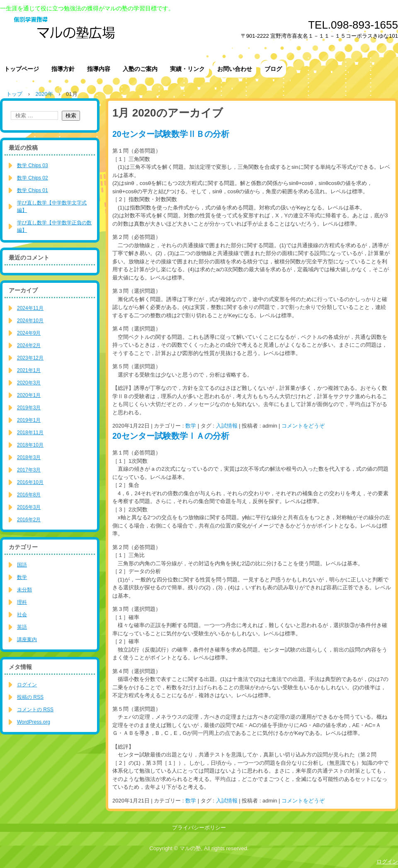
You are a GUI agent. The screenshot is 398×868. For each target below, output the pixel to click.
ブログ (273, 69)
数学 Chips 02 (33, 178)
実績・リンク (187, 69)
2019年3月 (29, 408)
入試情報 (227, 426)
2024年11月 (30, 308)
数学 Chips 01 (33, 190)
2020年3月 (29, 383)
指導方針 (63, 69)
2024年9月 (29, 333)
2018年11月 (30, 433)
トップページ (22, 69)
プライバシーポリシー (199, 828)
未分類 (24, 590)
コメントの (35, 710)
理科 (22, 602)
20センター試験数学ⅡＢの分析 (171, 134)
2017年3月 (29, 470)
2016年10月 (30, 482)
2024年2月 (29, 345)
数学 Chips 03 (33, 165)
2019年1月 (29, 420)
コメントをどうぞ (303, 426)
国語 (22, 565)
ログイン (27, 685)
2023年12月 (30, 358)
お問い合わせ (235, 69)
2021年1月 (29, 370)
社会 (22, 615)
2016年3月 (29, 507)
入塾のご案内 (140, 69)
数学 (191, 426)
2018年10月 (30, 445)
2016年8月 (29, 495)
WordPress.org (34, 722)
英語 (22, 627)
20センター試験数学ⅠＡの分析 (171, 436)
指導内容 (99, 69)
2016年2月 (29, 520)
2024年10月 (30, 321)
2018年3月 (29, 457)
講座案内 (27, 639)
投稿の (30, 697)
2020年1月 (29, 395)
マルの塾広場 (137, 33)
